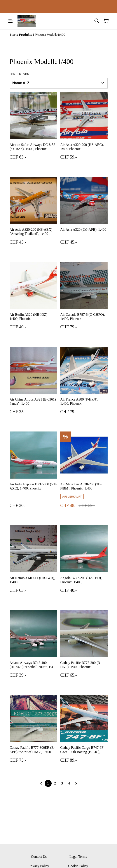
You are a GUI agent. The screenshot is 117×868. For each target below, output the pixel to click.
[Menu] (11, 21)
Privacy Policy (39, 866)
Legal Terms (78, 857)
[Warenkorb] (106, 21)
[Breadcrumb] (59, 35)
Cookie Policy (78, 866)
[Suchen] (97, 21)
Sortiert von (19, 74)
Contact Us (39, 857)
